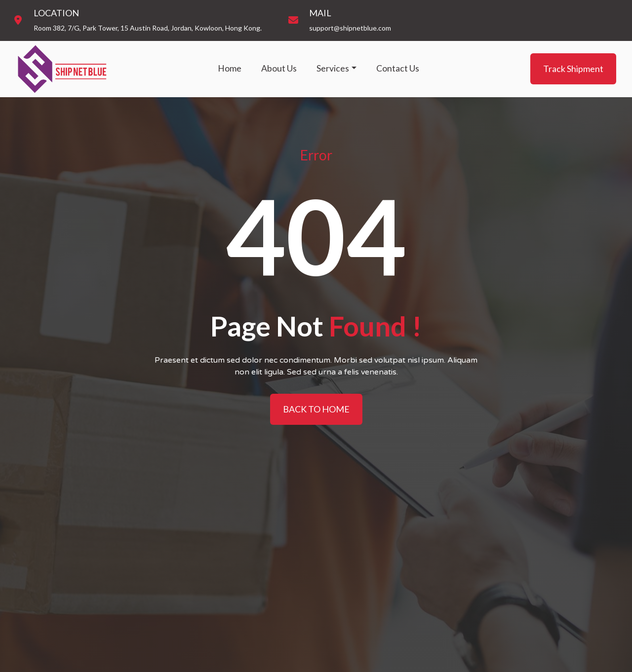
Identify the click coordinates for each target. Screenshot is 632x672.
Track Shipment (573, 69)
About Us (279, 68)
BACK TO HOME (316, 409)
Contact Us (398, 68)
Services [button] (333, 68)
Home (230, 68)
